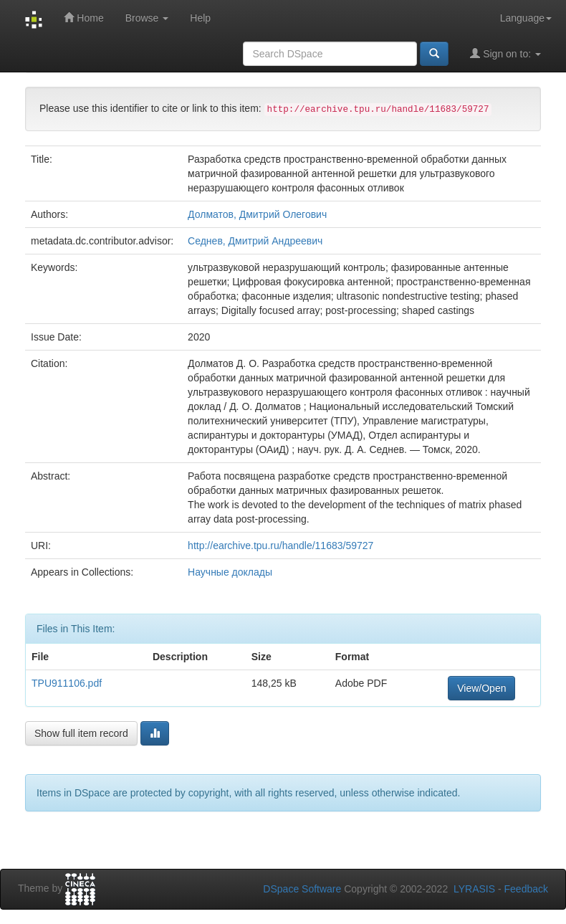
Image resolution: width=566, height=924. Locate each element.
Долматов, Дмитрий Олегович (257, 214)
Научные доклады (230, 572)
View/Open (481, 688)
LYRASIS (474, 889)
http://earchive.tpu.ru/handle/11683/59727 (280, 546)
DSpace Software (302, 889)
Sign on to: (505, 53)
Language (526, 18)
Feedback (526, 889)
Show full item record (81, 733)
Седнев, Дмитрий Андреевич (255, 241)
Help (200, 18)
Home (83, 18)
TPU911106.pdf (67, 683)
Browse (147, 18)
